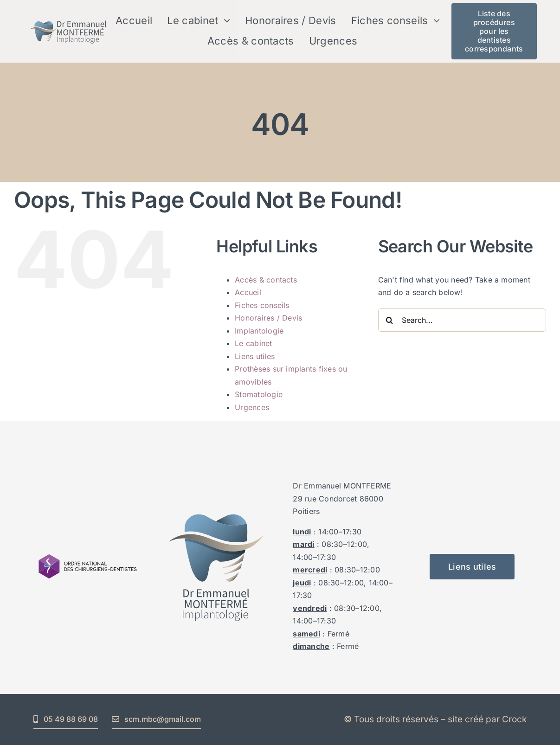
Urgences (252, 407)
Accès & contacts (266, 280)
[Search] (390, 320)
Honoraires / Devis (268, 318)
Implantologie (259, 331)
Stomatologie (259, 394)
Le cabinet (253, 343)
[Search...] (462, 320)
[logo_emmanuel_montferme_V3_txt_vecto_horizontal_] (68, 19)
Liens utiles (255, 356)
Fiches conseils (262, 305)
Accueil (248, 292)
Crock (514, 719)
